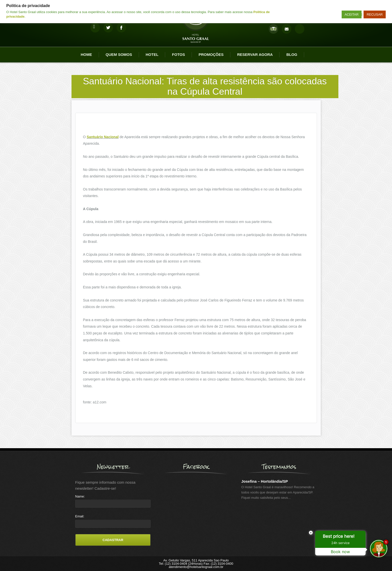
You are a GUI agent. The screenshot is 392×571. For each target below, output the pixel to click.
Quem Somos (119, 54)
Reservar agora (255, 54)
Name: (80, 496)
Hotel (152, 54)
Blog (292, 54)
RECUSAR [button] (375, 14)
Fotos (178, 54)
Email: (80, 516)
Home (86, 54)
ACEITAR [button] (352, 14)
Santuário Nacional (103, 137)
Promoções (211, 54)
